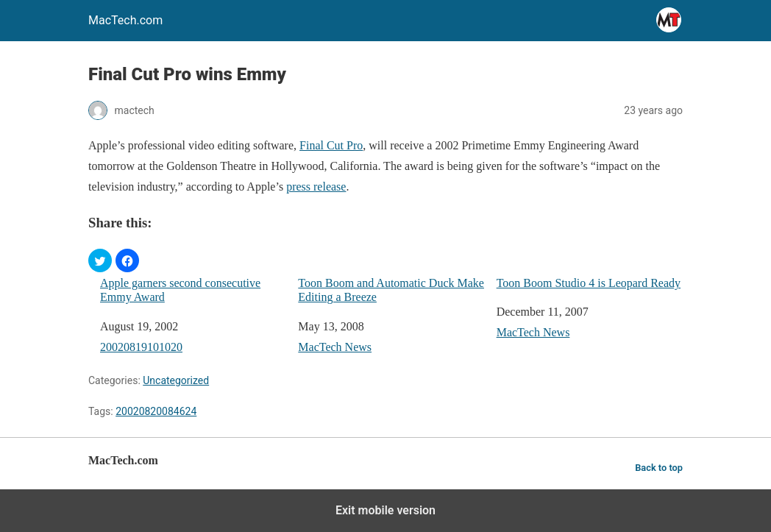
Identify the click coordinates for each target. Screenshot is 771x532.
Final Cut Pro (331, 145)
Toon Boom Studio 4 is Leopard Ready (589, 283)
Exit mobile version (385, 510)
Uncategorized (176, 380)
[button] (100, 260)
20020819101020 (141, 347)
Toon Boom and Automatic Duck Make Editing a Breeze (391, 290)
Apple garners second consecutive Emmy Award (180, 290)
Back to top (659, 468)
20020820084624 (156, 411)
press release (316, 187)
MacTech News (335, 347)
